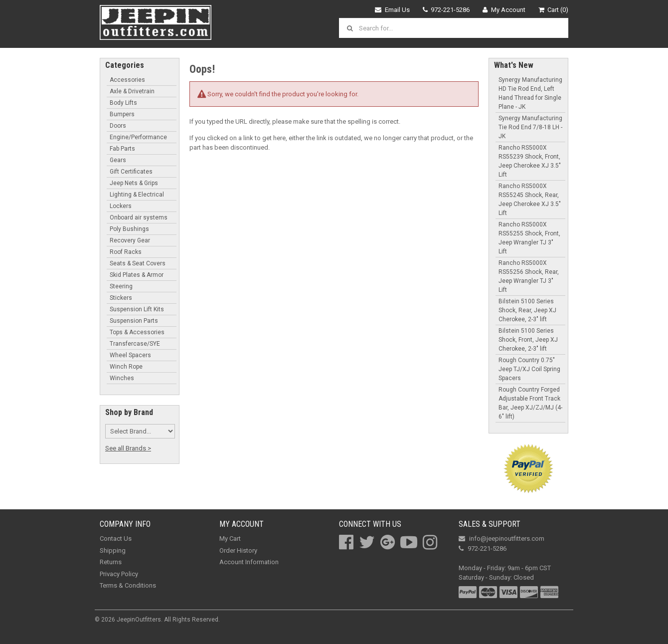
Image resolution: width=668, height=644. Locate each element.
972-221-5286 (446, 10)
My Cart (230, 538)
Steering (121, 286)
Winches (122, 378)
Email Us (392, 10)
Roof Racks (126, 252)
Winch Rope (126, 367)
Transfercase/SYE (135, 344)
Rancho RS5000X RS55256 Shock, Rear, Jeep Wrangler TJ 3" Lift (529, 276)
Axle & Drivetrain (132, 91)
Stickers (121, 298)
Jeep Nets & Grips (134, 183)
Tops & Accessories (137, 332)
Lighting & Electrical (137, 195)
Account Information (249, 562)
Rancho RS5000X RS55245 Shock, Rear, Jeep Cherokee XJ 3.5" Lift (530, 200)
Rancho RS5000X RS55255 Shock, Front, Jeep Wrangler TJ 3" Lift (529, 238)
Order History (238, 550)
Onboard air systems (139, 217)
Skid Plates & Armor (137, 275)
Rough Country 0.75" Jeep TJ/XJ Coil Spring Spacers (529, 369)
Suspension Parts (134, 321)
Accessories (127, 80)
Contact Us (116, 538)
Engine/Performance (138, 137)
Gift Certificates (131, 172)
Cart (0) (554, 10)
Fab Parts (122, 149)
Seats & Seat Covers (138, 263)
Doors (118, 126)
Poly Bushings (129, 229)
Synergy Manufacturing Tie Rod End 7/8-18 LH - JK (530, 127)
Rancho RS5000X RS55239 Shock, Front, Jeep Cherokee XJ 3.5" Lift (530, 161)
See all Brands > (128, 448)
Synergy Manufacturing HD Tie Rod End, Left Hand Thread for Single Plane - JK (530, 93)
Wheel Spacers (130, 355)
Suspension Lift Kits (137, 309)
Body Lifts (123, 103)
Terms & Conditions (128, 585)
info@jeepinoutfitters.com (501, 538)
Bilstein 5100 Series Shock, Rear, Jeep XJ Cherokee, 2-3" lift (527, 310)
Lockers (121, 206)
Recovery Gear (130, 240)
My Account (504, 10)
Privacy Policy (119, 574)
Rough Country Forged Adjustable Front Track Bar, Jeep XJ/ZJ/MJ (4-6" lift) (530, 403)
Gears (118, 160)
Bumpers (122, 114)
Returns (111, 562)
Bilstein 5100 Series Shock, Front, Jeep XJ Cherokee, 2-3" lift (528, 340)
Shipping (113, 550)
